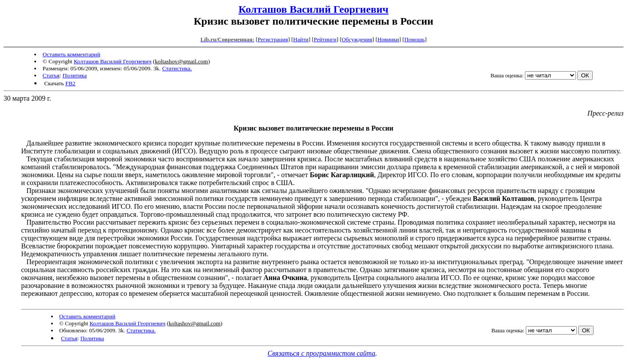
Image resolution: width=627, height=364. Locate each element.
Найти (301, 39)
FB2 (71, 83)
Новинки (388, 39)
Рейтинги (325, 39)
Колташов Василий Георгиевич (313, 9)
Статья (51, 75)
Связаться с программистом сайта (321, 353)
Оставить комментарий (71, 54)
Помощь (414, 39)
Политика (75, 75)
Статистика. (177, 68)
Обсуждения (357, 39)
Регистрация (273, 39)
